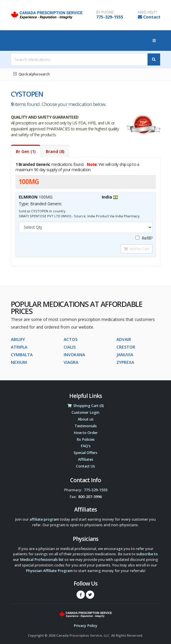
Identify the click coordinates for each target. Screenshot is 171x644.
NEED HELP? (148, 12)
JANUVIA (125, 355)
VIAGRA (71, 362)
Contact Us (85, 466)
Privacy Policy (85, 626)
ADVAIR (124, 339)
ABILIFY (18, 339)
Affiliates (86, 459)
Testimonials (86, 426)
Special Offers (85, 453)
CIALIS (70, 347)
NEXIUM (19, 362)
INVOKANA (74, 355)
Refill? (144, 238)
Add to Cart (136, 249)
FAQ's (86, 446)
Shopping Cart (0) (86, 406)
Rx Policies (86, 439)
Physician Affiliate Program (49, 571)
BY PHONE (105, 12)
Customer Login (85, 412)
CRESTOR (126, 347)
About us (86, 419)
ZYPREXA (125, 362)
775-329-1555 (110, 17)
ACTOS (71, 339)
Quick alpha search (32, 74)
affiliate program (44, 519)
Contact (152, 17)
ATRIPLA (19, 347)
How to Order (86, 433)
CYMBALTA (22, 355)
